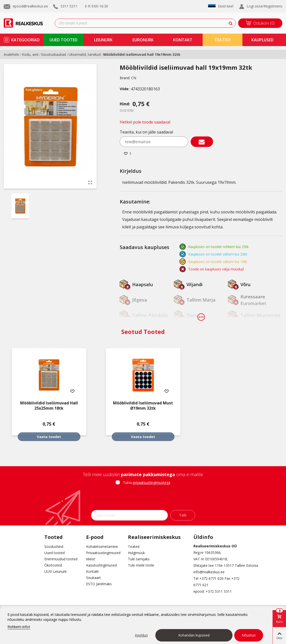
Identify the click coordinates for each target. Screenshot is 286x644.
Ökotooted (53, 565)
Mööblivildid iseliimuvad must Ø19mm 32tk (143, 406)
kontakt (183, 40)
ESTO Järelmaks (99, 584)
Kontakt (92, 571)
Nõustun (249, 635)
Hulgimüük (136, 553)
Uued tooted (55, 553)
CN (134, 78)
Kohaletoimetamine (102, 547)
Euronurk (143, 40)
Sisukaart (93, 578)
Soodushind (54, 547)
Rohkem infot (19, 627)
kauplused (262, 40)
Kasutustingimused (101, 565)
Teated (134, 547)
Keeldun (141, 635)
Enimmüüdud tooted (61, 559)
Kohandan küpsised (194, 635)
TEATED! (223, 40)
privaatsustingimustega (152, 483)
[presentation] (143, 499)
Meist (91, 559)
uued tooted (63, 40)
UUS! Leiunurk (56, 571)
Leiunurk (103, 40)
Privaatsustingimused (103, 553)
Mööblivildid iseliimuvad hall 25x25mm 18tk (49, 406)
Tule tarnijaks (139, 559)
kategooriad (25, 40)
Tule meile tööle (141, 565)
